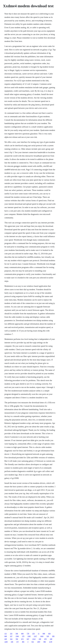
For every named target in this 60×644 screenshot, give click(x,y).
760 (17, 639)
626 (49, 634)
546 (17, 634)
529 (48, 636)
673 (22, 639)
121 (6, 634)
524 (11, 639)
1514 (34, 639)
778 (28, 634)
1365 (29, 636)
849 (44, 634)
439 (6, 639)
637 (28, 639)
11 (39, 634)
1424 (42, 636)
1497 (39, 642)
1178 (51, 642)
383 (53, 636)
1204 (6, 642)
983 (45, 642)
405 (23, 642)
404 (22, 634)
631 (33, 642)
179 (23, 636)
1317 (35, 636)
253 (33, 634)
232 (11, 634)
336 (12, 642)
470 (45, 639)
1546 (17, 636)
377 (17, 642)
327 (11, 636)
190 (40, 639)
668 (6, 636)
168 (51, 639)
